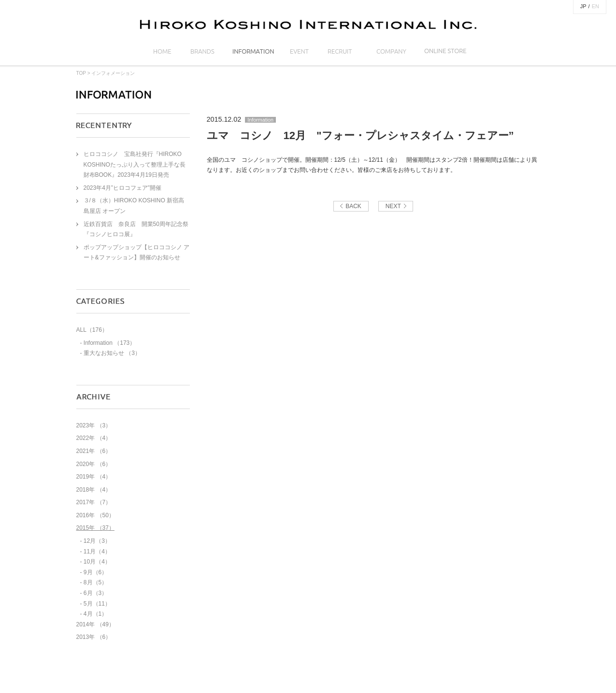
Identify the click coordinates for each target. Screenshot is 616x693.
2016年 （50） (95, 515)
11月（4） (97, 552)
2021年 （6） (94, 451)
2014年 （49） (95, 624)
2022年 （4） (94, 438)
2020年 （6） (94, 464)
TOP (81, 73)
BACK (353, 206)
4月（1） (95, 614)
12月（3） (97, 541)
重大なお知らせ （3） (112, 353)
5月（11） (97, 604)
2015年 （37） (95, 528)
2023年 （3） (94, 425)
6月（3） (95, 593)
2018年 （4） (94, 490)
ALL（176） (92, 330)
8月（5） (95, 582)
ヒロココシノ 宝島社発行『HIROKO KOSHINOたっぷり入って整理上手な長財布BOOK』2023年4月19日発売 (135, 164)
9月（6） (95, 572)
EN (595, 6)
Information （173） (109, 343)
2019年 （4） (94, 477)
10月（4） (97, 562)
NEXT (393, 206)
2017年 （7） (94, 502)
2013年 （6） (94, 637)
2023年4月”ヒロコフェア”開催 (122, 188)
